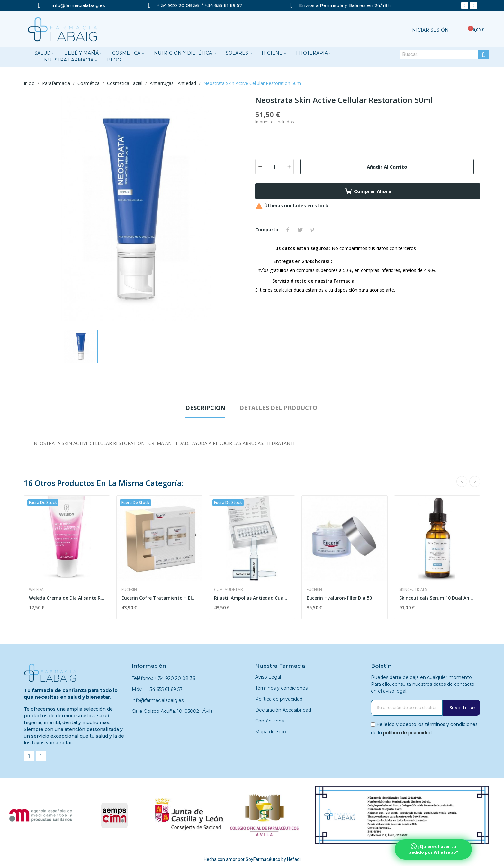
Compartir (288, 230)
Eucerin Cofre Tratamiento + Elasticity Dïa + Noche (159, 598)
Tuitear (300, 230)
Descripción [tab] (205, 408)
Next (475, 481)
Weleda (36, 590)
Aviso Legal (268, 677)
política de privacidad (407, 732)
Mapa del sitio (271, 732)
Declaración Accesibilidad (283, 710)
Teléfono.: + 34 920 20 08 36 (163, 678)
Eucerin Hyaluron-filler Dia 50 (339, 598)
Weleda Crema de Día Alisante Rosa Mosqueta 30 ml (67, 598)
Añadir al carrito (387, 167)
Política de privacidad (279, 699)
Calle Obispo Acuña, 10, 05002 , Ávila (172, 711)
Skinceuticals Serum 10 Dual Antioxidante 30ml (437, 598)
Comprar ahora (368, 191)
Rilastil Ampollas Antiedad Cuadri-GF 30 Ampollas (252, 598)
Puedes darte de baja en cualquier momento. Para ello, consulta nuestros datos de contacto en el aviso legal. (423, 684)
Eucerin (129, 590)
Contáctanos (270, 721)
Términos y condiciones (281, 688)
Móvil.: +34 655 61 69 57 (157, 689)
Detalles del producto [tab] (278, 408)
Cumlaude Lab (229, 590)
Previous (462, 481)
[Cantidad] (274, 167)
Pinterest (312, 230)
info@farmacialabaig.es (158, 700)
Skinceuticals (413, 590)
